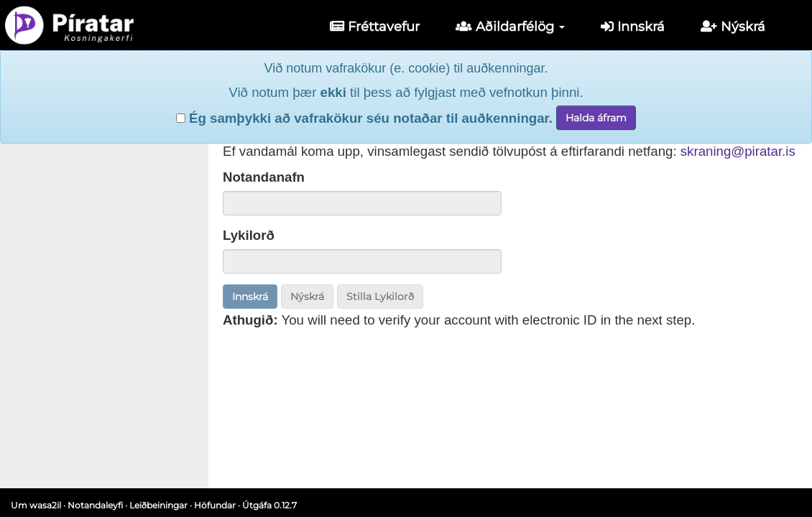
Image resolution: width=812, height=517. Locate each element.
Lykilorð (249, 235)
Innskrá (633, 27)
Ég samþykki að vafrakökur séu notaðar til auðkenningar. (364, 118)
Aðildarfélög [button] (510, 27)
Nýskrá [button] (307, 297)
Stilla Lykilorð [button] (380, 297)
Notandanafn (264, 177)
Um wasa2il (36, 505)
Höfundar (215, 505)
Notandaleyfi (95, 505)
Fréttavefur (375, 27)
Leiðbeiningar (158, 505)
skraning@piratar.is (738, 151)
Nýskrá (733, 27)
